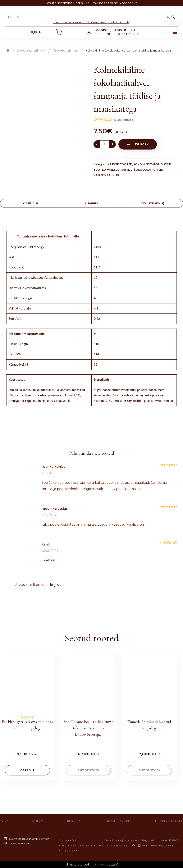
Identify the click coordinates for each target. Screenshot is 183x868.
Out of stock (88, 770)
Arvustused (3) (152, 203)
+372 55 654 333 (119, 845)
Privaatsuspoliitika (118, 821)
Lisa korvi (141, 144)
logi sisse (57, 585)
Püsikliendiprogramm (169, 821)
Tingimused (74, 821)
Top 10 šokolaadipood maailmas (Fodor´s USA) (92, 22)
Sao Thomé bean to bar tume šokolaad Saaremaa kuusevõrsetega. (88, 728)
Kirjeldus (31, 203)
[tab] (31, 203)
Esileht (8, 50)
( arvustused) (124, 120)
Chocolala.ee (99, 864)
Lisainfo (92, 203)
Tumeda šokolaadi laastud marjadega (149, 725)
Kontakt (37, 821)
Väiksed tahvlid (65, 50)
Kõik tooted (122, 164)
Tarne (4, 821)
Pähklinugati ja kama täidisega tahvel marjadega (27, 725)
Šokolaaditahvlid (31, 50)
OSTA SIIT (27, 770)
